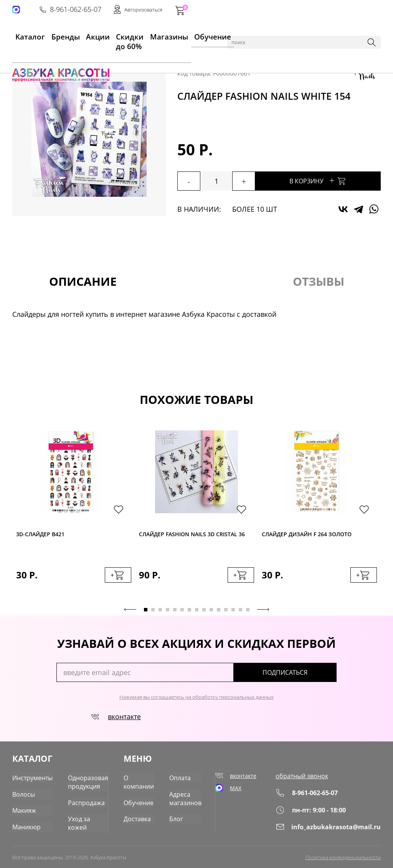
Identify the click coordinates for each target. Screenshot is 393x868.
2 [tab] (153, 612)
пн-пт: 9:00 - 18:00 (321, 811)
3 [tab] (160, 612)
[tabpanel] (74, 515)
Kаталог (23, 35)
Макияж (23, 808)
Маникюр (79, 54)
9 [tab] (204, 612)
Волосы (22, 793)
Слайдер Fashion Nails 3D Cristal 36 (192, 535)
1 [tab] (146, 612)
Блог (178, 815)
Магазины (161, 35)
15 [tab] (248, 612)
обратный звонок (312, 778)
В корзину (331, 180)
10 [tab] (211, 612)
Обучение (198, 35)
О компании (143, 781)
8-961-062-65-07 (264, 10)
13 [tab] (233, 612)
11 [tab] (219, 612)
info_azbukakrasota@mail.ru (335, 828)
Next (263, 612)
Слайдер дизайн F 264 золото (307, 535)
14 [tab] (240, 612)
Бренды (52, 35)
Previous (130, 612)
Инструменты (31, 778)
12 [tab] (226, 612)
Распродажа (80, 800)
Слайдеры (151, 54)
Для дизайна (115, 54)
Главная (24, 54)
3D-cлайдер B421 (40, 535)
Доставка (142, 815)
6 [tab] (182, 612)
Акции (80, 35)
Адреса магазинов (186, 796)
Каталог (50, 54)
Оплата (182, 778)
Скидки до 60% (118, 35)
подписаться (304, 675)
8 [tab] (197, 612)
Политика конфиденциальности (343, 855)
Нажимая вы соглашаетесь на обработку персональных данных (196, 699)
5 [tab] (175, 612)
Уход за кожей (83, 815)
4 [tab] (168, 612)
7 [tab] (189, 612)
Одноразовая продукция (82, 781)
